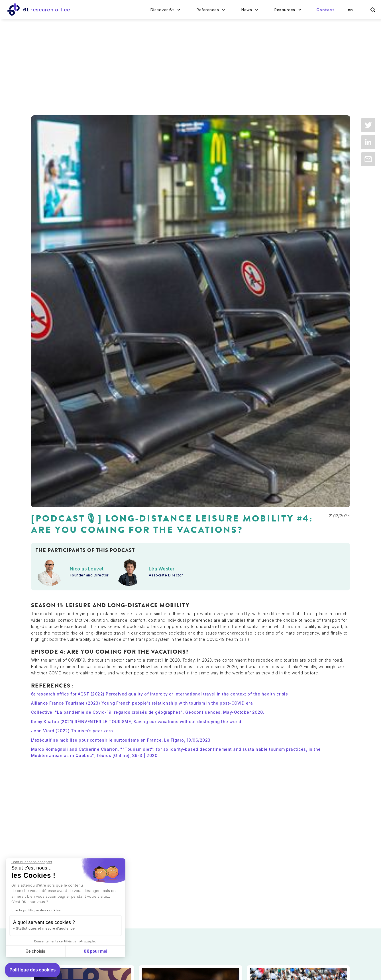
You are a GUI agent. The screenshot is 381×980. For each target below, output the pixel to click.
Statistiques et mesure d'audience (45, 928)
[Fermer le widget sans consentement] (31, 862)
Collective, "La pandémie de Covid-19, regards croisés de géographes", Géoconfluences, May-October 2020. (148, 712)
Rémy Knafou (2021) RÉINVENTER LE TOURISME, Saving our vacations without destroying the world (136, 722)
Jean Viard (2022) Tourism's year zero (72, 731)
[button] (166, 10)
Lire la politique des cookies (35, 910)
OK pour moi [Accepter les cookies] (95, 951)
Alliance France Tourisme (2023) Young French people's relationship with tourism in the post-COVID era (142, 703)
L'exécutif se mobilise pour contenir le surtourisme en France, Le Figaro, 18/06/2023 (121, 740)
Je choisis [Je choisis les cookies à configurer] (35, 951)
